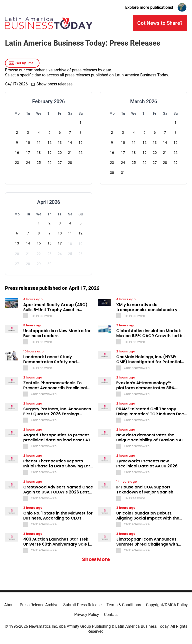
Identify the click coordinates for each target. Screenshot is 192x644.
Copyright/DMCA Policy (167, 605)
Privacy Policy (87, 615)
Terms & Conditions (124, 605)
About (9, 605)
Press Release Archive (39, 605)
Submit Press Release (82, 605)
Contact (111, 615)
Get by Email (22, 63)
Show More (96, 559)
